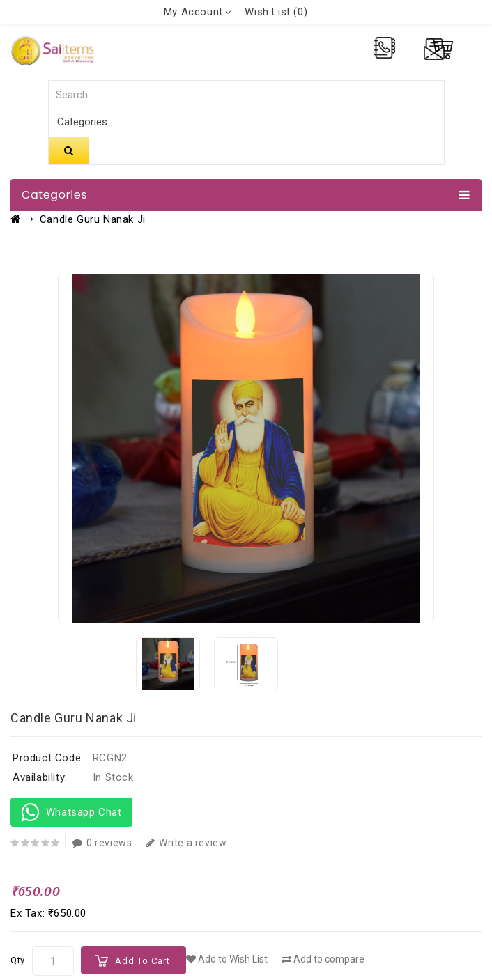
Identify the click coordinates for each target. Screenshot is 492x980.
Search (69, 150)
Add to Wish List (227, 959)
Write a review (186, 843)
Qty (18, 960)
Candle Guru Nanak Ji (93, 219)
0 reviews (102, 843)
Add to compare (323, 959)
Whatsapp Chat (71, 812)
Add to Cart (143, 961)
